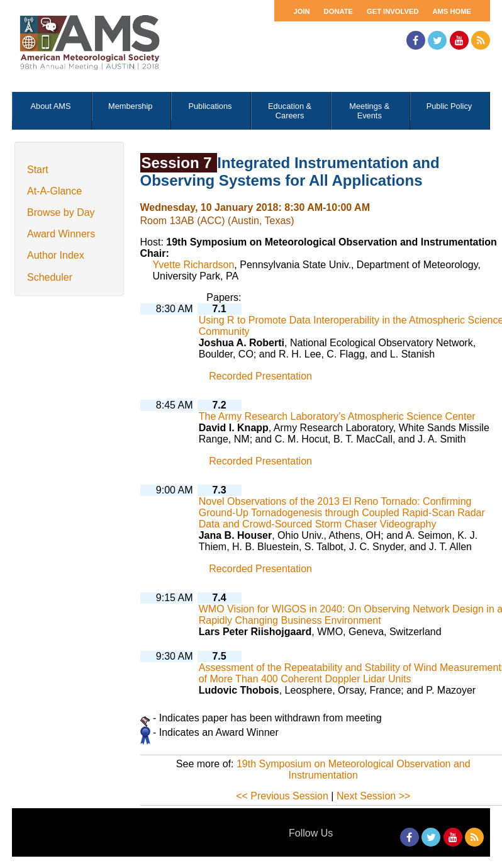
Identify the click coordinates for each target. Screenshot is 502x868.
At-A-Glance (54, 191)
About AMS (51, 106)
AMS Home (452, 11)
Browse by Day (61, 212)
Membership (130, 106)
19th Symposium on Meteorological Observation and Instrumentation (354, 769)
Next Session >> (373, 796)
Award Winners (61, 234)
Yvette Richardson (194, 265)
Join (301, 11)
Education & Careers (290, 111)
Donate (338, 11)
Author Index (56, 255)
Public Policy (449, 106)
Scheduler (50, 277)
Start (38, 170)
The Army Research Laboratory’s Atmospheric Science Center (337, 416)
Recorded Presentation (260, 376)
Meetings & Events (369, 111)
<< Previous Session (282, 796)
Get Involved (393, 11)
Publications (210, 106)
